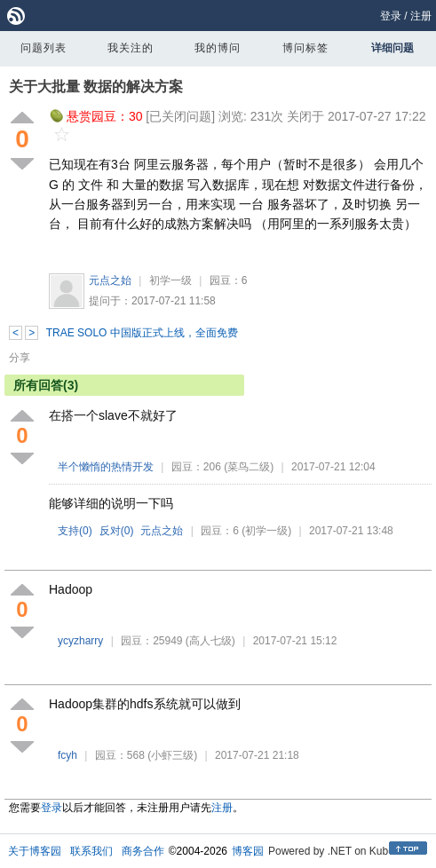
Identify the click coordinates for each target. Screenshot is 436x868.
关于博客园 (35, 851)
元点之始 (110, 280)
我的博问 (218, 48)
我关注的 (131, 48)
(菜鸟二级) (249, 467)
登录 (391, 16)
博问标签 (305, 48)
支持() (75, 531)
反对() (117, 531)
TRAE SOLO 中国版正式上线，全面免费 (142, 333)
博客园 (248, 851)
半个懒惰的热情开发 (106, 467)
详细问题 (392, 48)
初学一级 (170, 280)
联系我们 (91, 851)
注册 (421, 16)
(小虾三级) (172, 755)
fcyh (67, 755)
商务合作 (143, 851)
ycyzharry (80, 641)
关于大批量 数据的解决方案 (96, 87)
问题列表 (44, 48)
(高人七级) (210, 641)
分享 (20, 358)
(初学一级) (266, 531)
